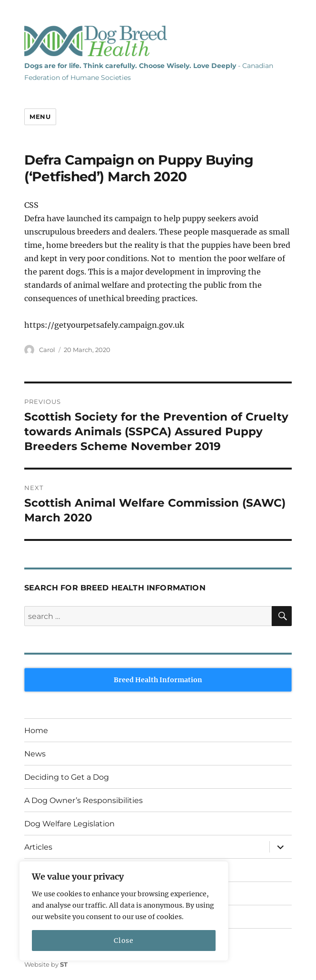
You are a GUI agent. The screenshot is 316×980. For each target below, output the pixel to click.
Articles (38, 847)
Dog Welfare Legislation (69, 824)
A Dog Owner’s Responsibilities (84, 800)
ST (64, 964)
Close (123, 941)
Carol (47, 350)
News (35, 754)
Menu (40, 117)
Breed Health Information (158, 680)
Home (36, 730)
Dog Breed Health (96, 41)
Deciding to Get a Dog (67, 777)
